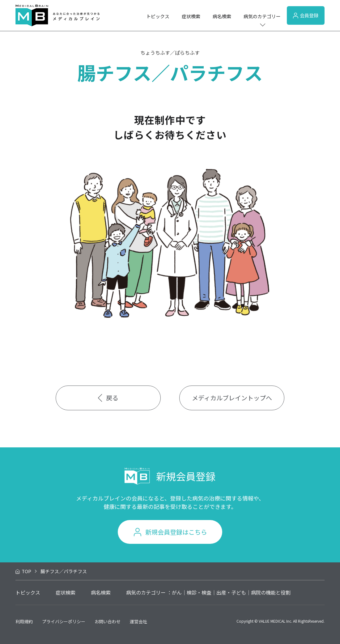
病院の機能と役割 (271, 592)
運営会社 (138, 621)
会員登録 (306, 15)
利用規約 (24, 621)
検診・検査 (199, 592)
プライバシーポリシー (64, 621)
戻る (108, 398)
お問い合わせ (108, 621)
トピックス (158, 16)
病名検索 (222, 16)
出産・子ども (231, 592)
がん (177, 592)
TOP (26, 571)
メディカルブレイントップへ (232, 398)
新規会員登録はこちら (176, 532)
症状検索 (191, 16)
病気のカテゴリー (262, 16)
